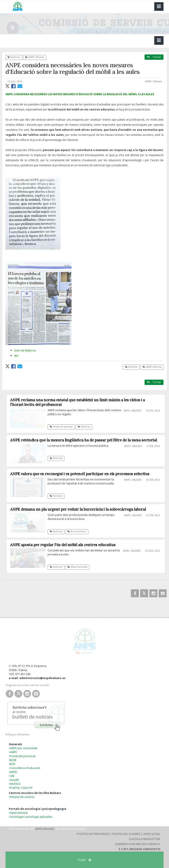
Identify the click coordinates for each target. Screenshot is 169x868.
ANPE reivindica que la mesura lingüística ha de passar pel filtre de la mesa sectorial (85, 440)
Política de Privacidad (93, 834)
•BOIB (13, 760)
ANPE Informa (35, 57)
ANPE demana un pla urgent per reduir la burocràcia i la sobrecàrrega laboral (80, 509)
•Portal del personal (22, 756)
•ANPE (13, 752)
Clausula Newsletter (144, 839)
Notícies (14, 57)
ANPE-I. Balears (153, 81)
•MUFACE (15, 784)
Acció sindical (78, 531)
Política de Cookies (126, 834)
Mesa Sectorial (79, 567)
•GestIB (14, 780)
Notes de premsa (63, 427)
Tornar (154, 57)
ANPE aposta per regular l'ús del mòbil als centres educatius (65, 545)
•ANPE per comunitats (23, 748)
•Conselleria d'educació (25, 768)
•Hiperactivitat (18, 813)
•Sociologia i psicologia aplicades (31, 817)
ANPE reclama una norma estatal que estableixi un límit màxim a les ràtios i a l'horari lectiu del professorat (79, 402)
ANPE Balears (45, 829)
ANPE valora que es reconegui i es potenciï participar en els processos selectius (82, 474)
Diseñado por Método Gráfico (138, 844)
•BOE (12, 764)
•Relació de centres (22, 797)
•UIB (12, 776)
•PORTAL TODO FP (21, 788)
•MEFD (13, 772)
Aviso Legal (152, 834)
